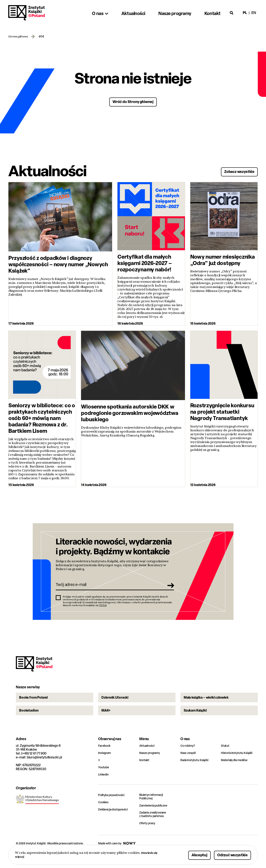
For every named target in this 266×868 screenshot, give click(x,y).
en (254, 13)
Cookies (104, 816)
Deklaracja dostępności (115, 823)
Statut (226, 759)
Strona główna (19, 36)
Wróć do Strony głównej (133, 101)
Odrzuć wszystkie (227, 854)
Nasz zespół (189, 766)
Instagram (106, 766)
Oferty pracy (148, 838)
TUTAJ (103, 609)
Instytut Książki (27, 13)
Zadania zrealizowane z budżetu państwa (155, 829)
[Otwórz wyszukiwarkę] (232, 13)
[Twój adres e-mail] (109, 588)
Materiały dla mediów (237, 774)
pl (245, 13)
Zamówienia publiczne (156, 820)
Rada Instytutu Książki (196, 774)
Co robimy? (189, 759)
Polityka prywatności (113, 808)
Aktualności (148, 759)
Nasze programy (151, 766)
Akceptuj (187, 854)
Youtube (104, 781)
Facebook (105, 759)
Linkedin (104, 788)
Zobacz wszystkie (234, 170)
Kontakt (145, 774)
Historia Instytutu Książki (239, 766)
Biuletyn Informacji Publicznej (153, 810)
